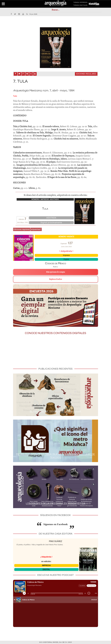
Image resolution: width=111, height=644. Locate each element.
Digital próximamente (51, 223)
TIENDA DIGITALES (80, 6)
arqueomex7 (36, 229)
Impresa (66, 255)
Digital (66, 259)
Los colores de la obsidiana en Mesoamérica (55, 503)
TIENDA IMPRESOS (80, 3)
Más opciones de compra (55, 272)
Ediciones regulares (86, 74)
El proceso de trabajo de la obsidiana (56, 411)
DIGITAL (46, 569)
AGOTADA (51, 218)
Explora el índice (55, 279)
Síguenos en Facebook (55, 524)
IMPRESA (46, 565)
